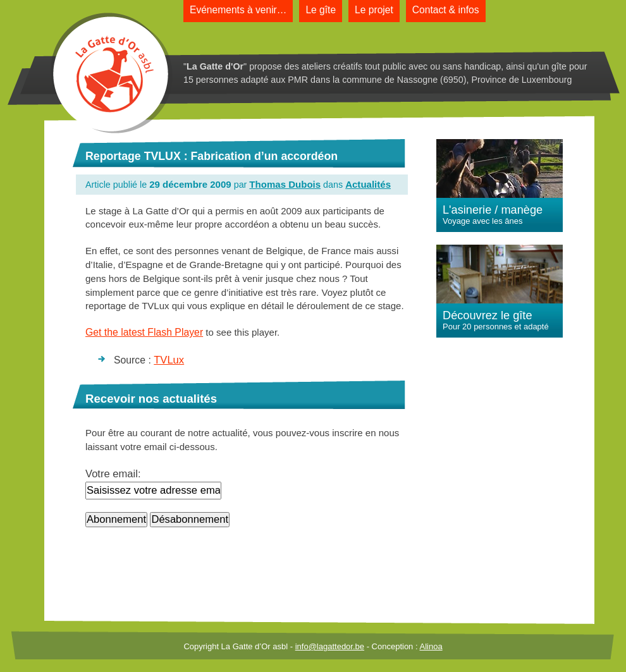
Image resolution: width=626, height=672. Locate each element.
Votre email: (113, 474)
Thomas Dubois (285, 184)
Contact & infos (446, 10)
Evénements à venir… (238, 10)
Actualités (368, 184)
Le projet (374, 10)
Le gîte (321, 10)
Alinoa (431, 646)
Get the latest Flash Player (144, 332)
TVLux (169, 360)
